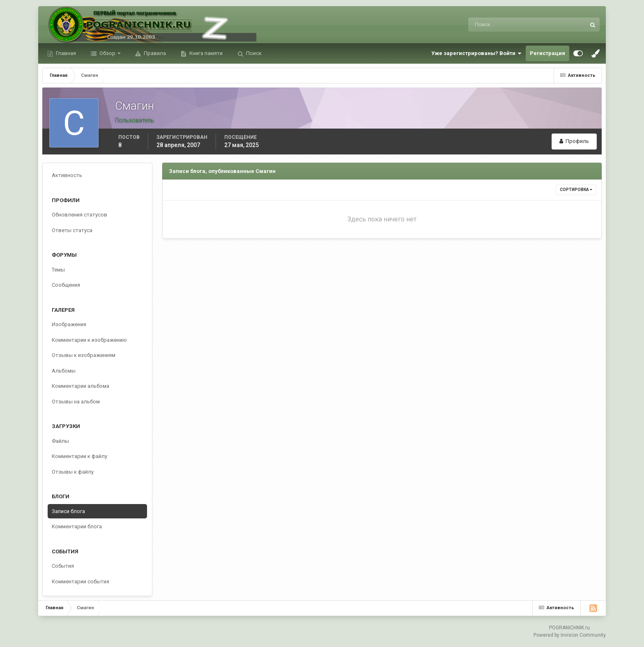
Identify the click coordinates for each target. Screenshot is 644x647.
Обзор (107, 53)
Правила (154, 53)
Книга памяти (205, 53)
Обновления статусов (79, 215)
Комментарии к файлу (79, 456)
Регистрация (547, 53)
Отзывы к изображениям (84, 355)
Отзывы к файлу (73, 472)
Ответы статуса (72, 230)
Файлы (60, 441)
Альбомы (64, 371)
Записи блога (68, 511)
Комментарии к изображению (89, 340)
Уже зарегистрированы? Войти (476, 53)
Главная (65, 53)
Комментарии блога (77, 526)
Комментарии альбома (80, 386)
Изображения (69, 324)
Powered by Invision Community (570, 635)
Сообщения (66, 285)
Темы (58, 270)
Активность (67, 175)
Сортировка (576, 190)
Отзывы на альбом (76, 402)
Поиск (253, 53)
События (63, 566)
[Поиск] (493, 25)
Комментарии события (80, 581)
